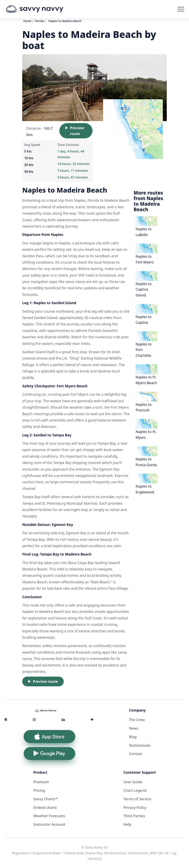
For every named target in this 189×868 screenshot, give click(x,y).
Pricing (39, 790)
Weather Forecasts (49, 816)
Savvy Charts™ (46, 799)
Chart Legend (135, 790)
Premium (41, 782)
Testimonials (140, 745)
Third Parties (134, 816)
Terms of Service (137, 799)
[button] (181, 9)
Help (127, 824)
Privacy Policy (135, 807)
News (134, 728)
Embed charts (45, 807)
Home (27, 21)
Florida (40, 21)
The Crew (137, 720)
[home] (35, 9)
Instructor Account (49, 824)
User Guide (133, 782)
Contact (136, 754)
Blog (133, 737)
